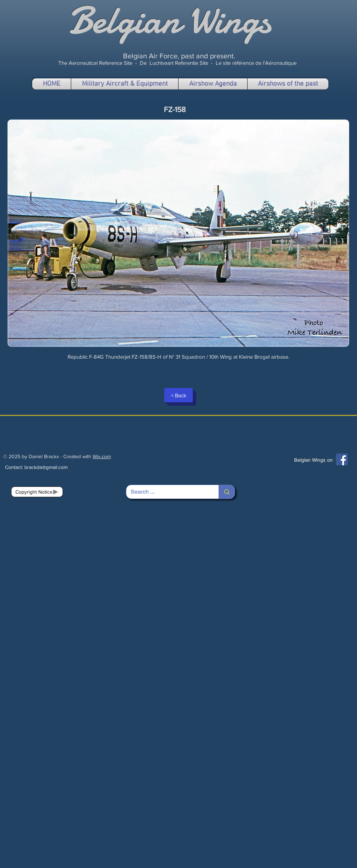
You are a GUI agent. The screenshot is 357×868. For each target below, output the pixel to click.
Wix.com (102, 456)
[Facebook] (342, 459)
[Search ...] (167, 492)
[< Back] (178, 395)
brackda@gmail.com (46, 467)
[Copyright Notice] (37, 492)
